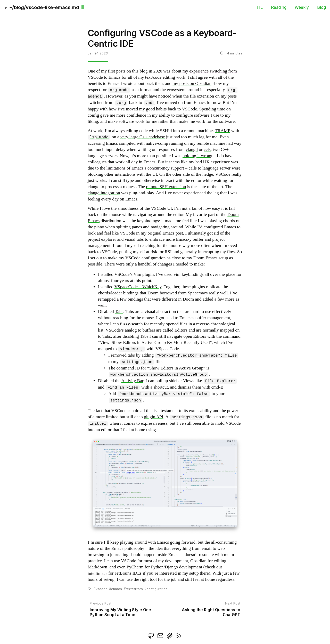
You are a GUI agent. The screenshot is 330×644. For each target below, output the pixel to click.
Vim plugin (144, 274)
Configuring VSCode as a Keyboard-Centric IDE (162, 38)
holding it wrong (197, 156)
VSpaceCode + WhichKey (138, 287)
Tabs (119, 312)
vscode (102, 589)
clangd (192, 150)
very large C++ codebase (143, 137)
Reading (279, 7)
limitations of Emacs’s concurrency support (145, 168)
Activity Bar (132, 381)
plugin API (154, 417)
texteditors (134, 589)
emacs (117, 589)
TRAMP (222, 131)
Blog (321, 7)
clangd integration (104, 193)
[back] (42, 7)
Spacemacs (198, 293)
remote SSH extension (166, 187)
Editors (181, 330)
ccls (207, 150)
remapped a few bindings (121, 299)
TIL (259, 7)
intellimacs (97, 573)
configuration (157, 589)
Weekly (302, 7)
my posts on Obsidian (192, 83)
